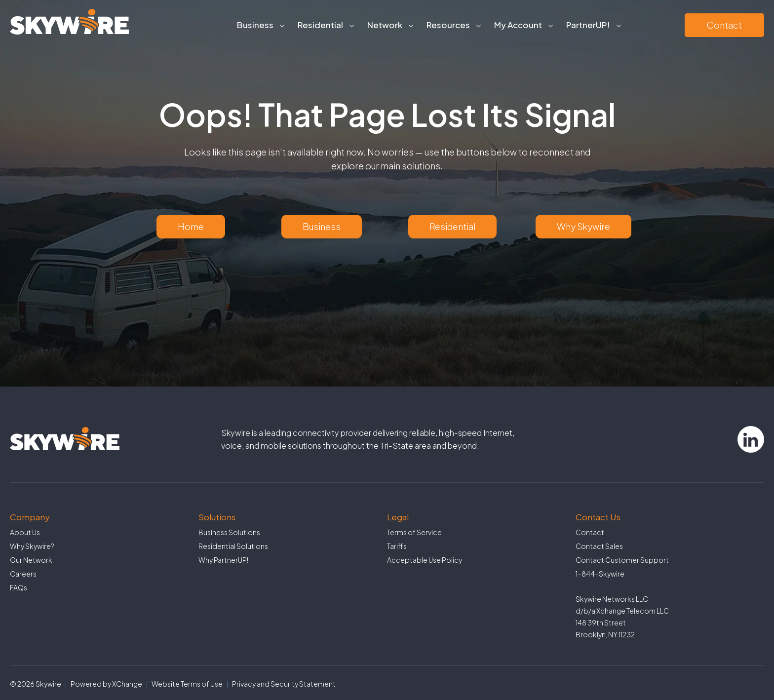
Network (385, 25)
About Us (25, 532)
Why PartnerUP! (223, 560)
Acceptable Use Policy (425, 560)
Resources (448, 25)
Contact (724, 25)
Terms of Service (414, 532)
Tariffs (397, 546)
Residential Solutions (233, 546)
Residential (320, 25)
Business (255, 25)
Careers (23, 574)
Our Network (31, 560)
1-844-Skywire (600, 574)
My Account (518, 25)
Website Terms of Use (187, 684)
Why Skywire (583, 226)
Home (191, 226)
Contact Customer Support (622, 560)
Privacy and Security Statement (284, 684)
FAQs (19, 587)
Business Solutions (229, 532)
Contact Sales (599, 546)
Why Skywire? (32, 546)
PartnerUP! (588, 25)
